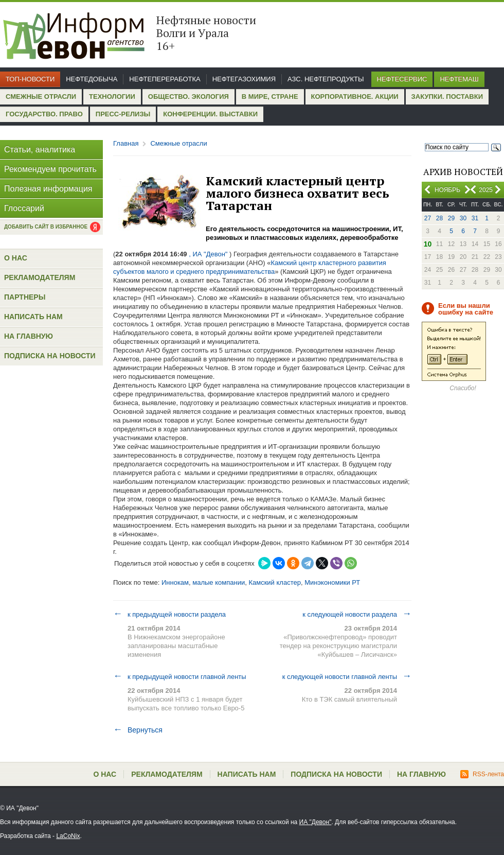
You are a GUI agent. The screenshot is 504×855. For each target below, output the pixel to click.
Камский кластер (274, 582)
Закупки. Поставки (447, 97)
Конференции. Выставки (210, 114)
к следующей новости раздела (357, 614)
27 (428, 218)
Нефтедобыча (92, 79)
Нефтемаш (459, 79)
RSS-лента (482, 774)
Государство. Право (44, 114)
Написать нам (33, 317)
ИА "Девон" (316, 822)
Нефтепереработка (165, 79)
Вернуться (138, 730)
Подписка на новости (50, 356)
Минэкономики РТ (332, 582)
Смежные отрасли (41, 97)
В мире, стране (270, 97)
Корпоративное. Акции (355, 97)
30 (463, 218)
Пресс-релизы (123, 114)
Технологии (112, 97)
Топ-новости (30, 79)
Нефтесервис (402, 79)
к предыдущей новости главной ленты (180, 676)
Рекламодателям (40, 277)
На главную (29, 336)
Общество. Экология (188, 97)
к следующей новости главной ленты (347, 676)
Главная (126, 143)
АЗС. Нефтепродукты (326, 79)
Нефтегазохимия (244, 79)
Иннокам (175, 582)
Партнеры (25, 297)
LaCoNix (68, 836)
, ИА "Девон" (209, 254)
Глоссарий (24, 208)
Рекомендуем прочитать (50, 169)
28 (439, 218)
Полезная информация (48, 189)
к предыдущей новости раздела (169, 614)
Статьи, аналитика (40, 150)
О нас (16, 258)
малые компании (219, 582)
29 (451, 218)
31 (475, 218)
